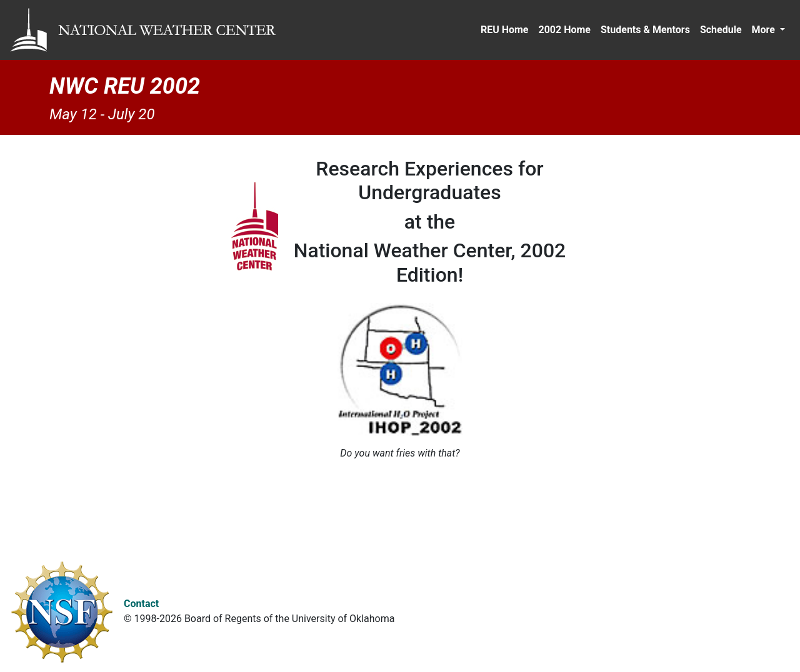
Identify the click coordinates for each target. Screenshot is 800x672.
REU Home (505, 30)
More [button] (765, 30)
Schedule (721, 30)
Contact (141, 604)
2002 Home (564, 30)
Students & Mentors (645, 30)
